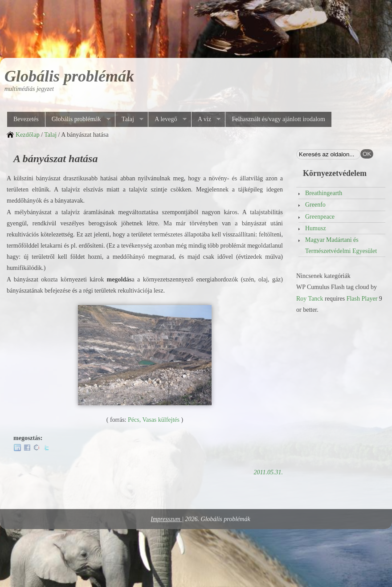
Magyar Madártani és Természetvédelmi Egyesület (341, 245)
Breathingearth (324, 193)
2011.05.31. (268, 472)
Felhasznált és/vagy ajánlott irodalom (278, 119)
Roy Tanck (310, 299)
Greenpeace (320, 217)
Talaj (129, 119)
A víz (206, 119)
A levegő (167, 119)
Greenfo (315, 205)
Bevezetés (26, 119)
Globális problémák (69, 76)
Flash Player (362, 299)
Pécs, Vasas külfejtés (154, 420)
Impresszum (166, 519)
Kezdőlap (28, 135)
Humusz (316, 228)
